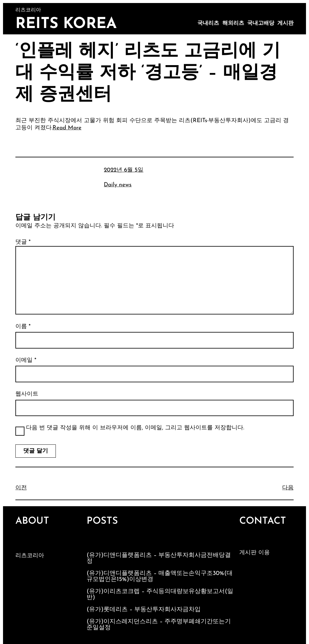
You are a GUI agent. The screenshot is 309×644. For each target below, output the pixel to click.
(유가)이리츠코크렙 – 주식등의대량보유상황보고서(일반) (160, 595)
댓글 (23, 242)
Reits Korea (66, 24)
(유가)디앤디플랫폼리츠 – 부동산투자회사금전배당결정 (159, 558)
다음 (288, 488)
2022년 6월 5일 (124, 170)
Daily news (118, 185)
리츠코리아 (30, 556)
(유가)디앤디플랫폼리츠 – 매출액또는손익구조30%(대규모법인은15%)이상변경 (160, 576)
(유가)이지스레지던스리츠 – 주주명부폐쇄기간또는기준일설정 (159, 625)
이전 (21, 488)
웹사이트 (27, 394)
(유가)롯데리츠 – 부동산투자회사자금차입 (144, 610)
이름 (23, 327)
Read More (67, 128)
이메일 (26, 360)
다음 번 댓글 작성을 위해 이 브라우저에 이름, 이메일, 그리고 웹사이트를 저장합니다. (135, 428)
